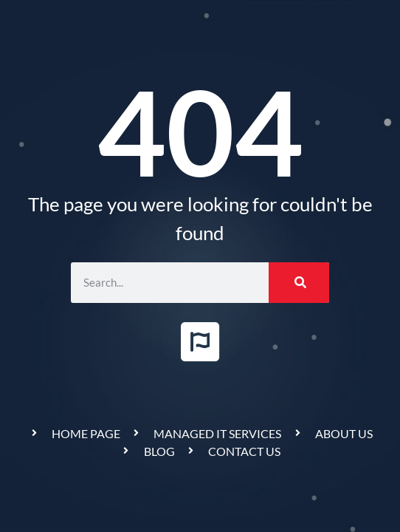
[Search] (299, 283)
